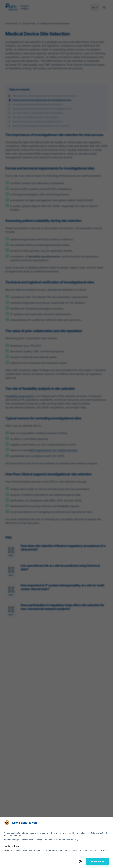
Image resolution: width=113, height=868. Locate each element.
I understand (98, 862)
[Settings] (80, 862)
